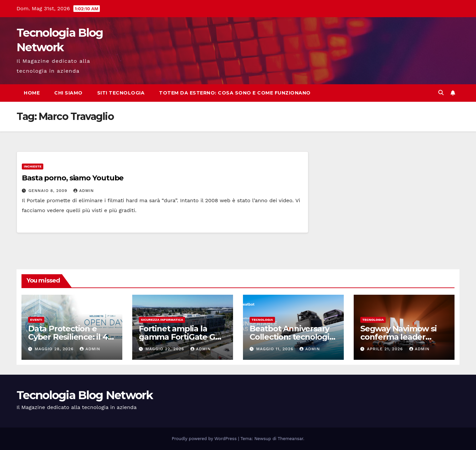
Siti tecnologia (121, 93)
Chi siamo (68, 93)
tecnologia (262, 320)
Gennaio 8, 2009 (49, 191)
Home (32, 93)
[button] (441, 93)
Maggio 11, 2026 (276, 349)
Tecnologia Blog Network (85, 395)
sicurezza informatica (162, 320)
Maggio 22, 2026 (166, 349)
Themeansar (290, 439)
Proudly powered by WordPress (205, 439)
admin (84, 191)
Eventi (36, 320)
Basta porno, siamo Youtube (73, 178)
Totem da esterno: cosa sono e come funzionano (235, 93)
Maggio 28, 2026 (55, 349)
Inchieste (33, 166)
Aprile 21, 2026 (386, 349)
